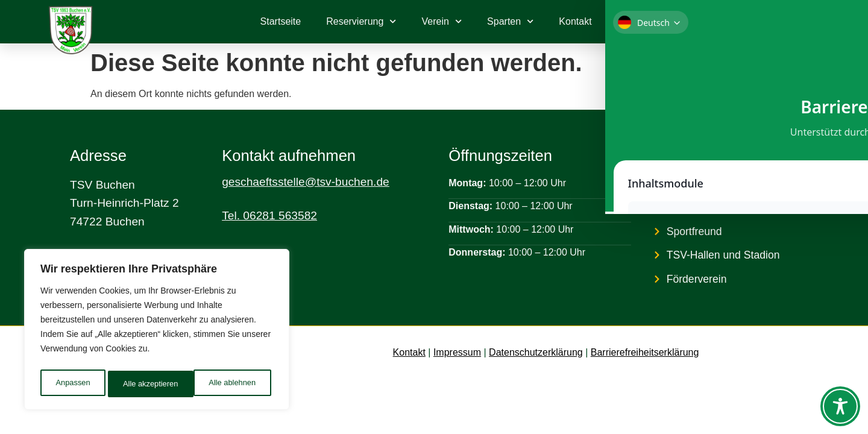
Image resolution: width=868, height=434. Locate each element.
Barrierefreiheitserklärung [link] (645, 352)
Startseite (281, 21)
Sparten (510, 21)
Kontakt (575, 21)
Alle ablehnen (146, 384)
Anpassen (72, 384)
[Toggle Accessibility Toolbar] (840, 406)
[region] (157, 332)
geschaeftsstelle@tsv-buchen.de (306, 182)
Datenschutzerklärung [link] (536, 352)
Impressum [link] (457, 352)
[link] (767, 22)
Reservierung (361, 21)
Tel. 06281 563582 (269, 215)
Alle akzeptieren (231, 384)
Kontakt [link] (409, 352)
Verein (442, 21)
